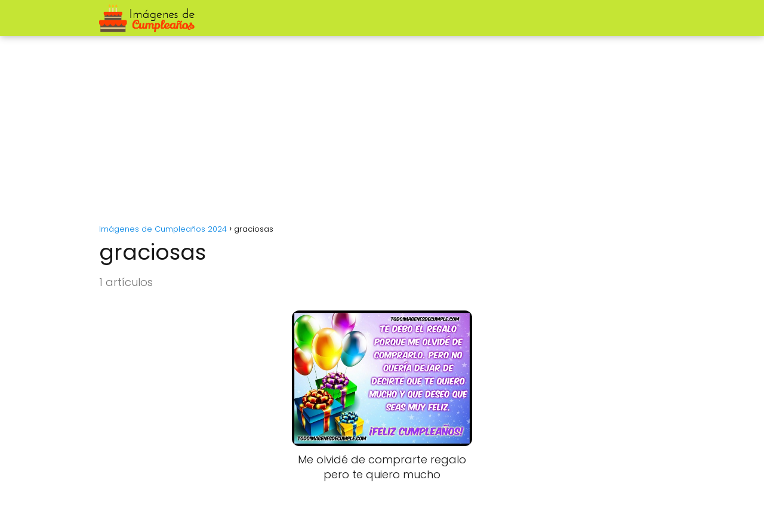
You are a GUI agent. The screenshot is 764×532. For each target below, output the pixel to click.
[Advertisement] (382, 125)
